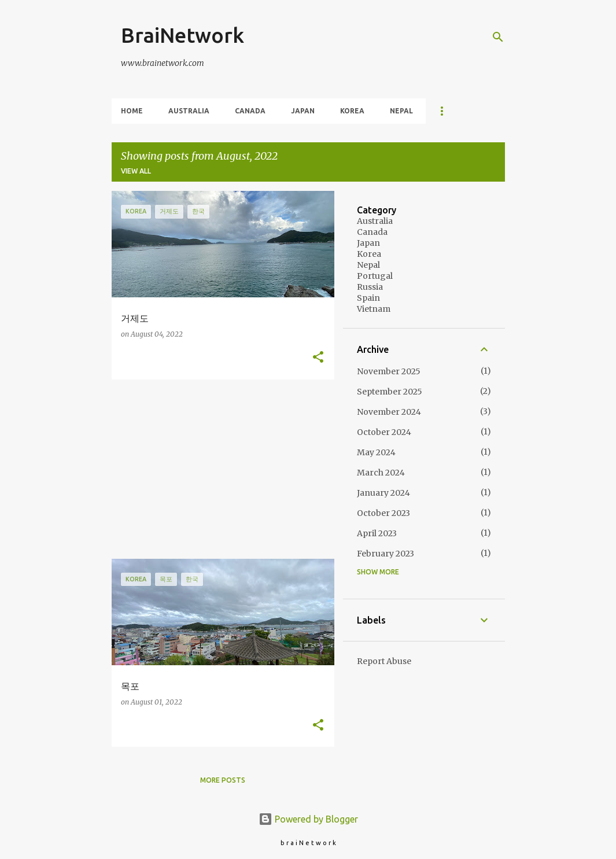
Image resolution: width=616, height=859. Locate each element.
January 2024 (383, 493)
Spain (368, 298)
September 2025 (390, 392)
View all (136, 171)
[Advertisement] (219, 469)
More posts (223, 780)
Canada (250, 111)
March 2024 (381, 473)
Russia (370, 287)
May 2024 (376, 452)
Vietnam (374, 309)
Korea (352, 111)
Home (132, 111)
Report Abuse (384, 661)
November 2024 (389, 412)
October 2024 (384, 432)
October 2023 (383, 513)
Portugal (375, 276)
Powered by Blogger (308, 819)
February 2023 (386, 554)
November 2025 (389, 371)
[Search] (498, 37)
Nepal (401, 111)
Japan (303, 111)
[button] (318, 358)
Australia (189, 111)
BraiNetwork (182, 35)
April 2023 (377, 533)
